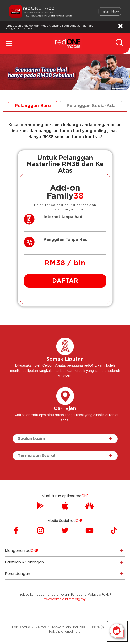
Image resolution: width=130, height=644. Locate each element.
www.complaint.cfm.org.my (65, 599)
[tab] (33, 106)
